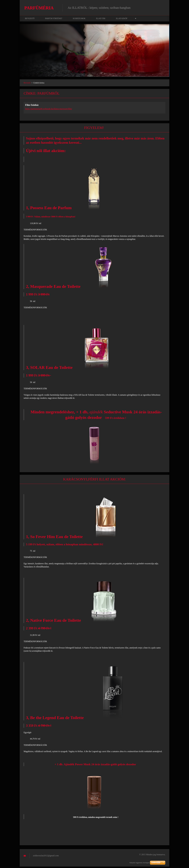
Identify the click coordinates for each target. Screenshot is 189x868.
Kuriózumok (79, 20)
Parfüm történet (54, 20)
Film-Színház (32, 106)
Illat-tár (101, 20)
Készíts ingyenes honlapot (140, 863)
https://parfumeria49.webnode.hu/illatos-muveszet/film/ (49, 110)
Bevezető (30, 20)
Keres (162, 8)
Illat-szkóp (122, 20)
